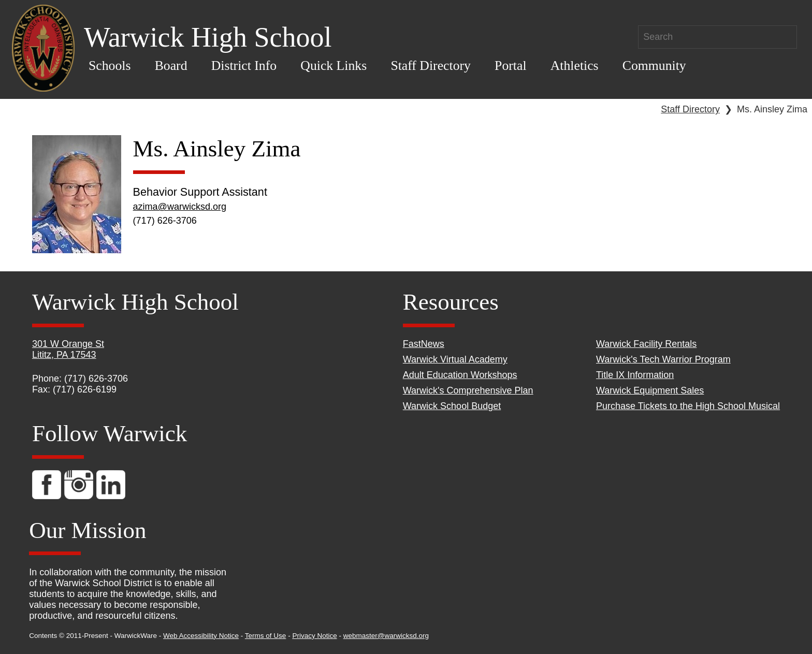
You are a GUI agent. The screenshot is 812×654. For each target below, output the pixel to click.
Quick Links (334, 66)
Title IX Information (635, 375)
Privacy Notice (314, 636)
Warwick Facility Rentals (646, 344)
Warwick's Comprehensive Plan (468, 390)
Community (654, 66)
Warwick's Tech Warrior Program (663, 359)
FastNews (424, 344)
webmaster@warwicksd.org (386, 636)
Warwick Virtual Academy (455, 359)
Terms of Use (266, 636)
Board (171, 66)
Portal (510, 66)
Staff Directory (431, 66)
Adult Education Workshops (460, 375)
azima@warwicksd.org (180, 207)
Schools (110, 66)
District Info (244, 66)
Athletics (575, 66)
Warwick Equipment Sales (650, 390)
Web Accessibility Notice (201, 636)
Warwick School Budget (452, 406)
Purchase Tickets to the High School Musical (688, 406)
